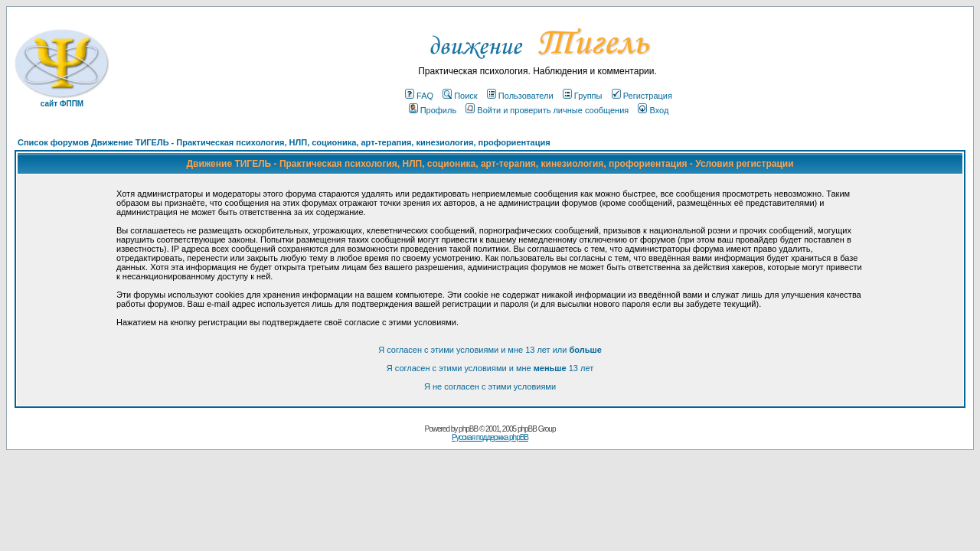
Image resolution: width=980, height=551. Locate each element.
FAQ (419, 96)
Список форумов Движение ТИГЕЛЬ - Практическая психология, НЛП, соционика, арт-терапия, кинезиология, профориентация (284, 142)
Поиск (460, 96)
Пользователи (520, 96)
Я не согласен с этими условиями (490, 386)
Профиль (433, 110)
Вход (653, 110)
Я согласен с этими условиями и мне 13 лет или (490, 350)
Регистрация (642, 96)
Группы (583, 96)
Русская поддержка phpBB (490, 437)
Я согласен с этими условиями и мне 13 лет (490, 368)
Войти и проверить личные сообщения (547, 110)
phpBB (468, 429)
